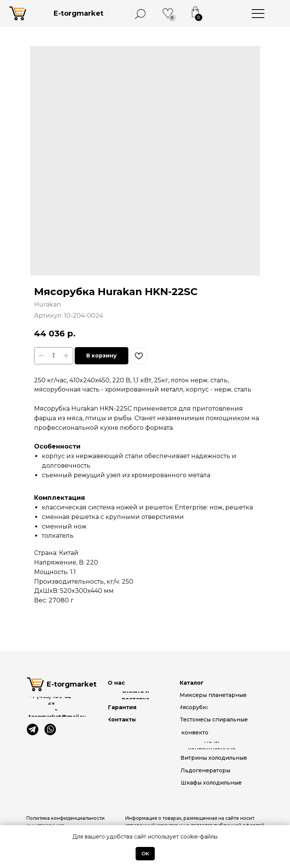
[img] (33, 729)
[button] (195, 822)
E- (79, 13)
